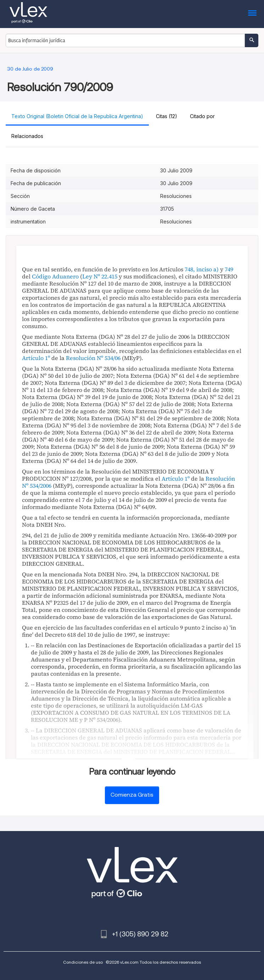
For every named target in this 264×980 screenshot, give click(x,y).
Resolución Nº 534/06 (93, 358)
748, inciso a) (202, 269)
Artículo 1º (36, 358)
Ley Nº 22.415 (100, 276)
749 (229, 269)
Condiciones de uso (83, 962)
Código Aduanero (55, 276)
